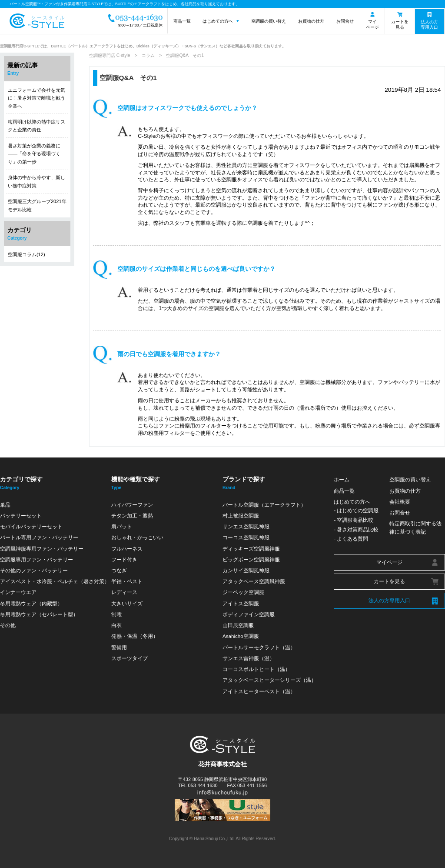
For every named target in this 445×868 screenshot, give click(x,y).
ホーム (342, 479)
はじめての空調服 (358, 510)
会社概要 (400, 502)
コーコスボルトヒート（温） (256, 669)
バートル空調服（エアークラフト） (264, 505)
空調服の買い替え (269, 21)
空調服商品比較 (355, 520)
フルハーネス (127, 549)
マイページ (372, 24)
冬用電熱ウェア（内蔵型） (31, 603)
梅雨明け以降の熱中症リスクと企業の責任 (37, 126)
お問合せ (345, 21)
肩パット (122, 526)
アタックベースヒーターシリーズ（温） (269, 680)
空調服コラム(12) (27, 254)
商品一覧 (182, 21)
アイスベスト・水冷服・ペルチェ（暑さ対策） (55, 581)
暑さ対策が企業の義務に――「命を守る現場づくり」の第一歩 (34, 154)
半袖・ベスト (127, 581)
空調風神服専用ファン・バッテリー (42, 549)
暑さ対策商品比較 (358, 529)
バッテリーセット (21, 516)
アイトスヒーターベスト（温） (259, 691)
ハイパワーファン (132, 505)
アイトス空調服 (241, 603)
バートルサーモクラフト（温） (259, 647)
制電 (116, 614)
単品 (5, 505)
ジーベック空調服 (243, 592)
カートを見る (400, 24)
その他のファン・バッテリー (34, 570)
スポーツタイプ (130, 658)
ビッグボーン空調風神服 (251, 559)
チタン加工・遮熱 (132, 516)
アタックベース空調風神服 (254, 581)
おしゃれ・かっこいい (137, 537)
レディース (124, 592)
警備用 (119, 647)
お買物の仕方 (311, 21)
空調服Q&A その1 (128, 78)
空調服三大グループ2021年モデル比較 (37, 205)
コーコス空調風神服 (246, 537)
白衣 (116, 625)
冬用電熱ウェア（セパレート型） (39, 614)
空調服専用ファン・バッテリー (37, 559)
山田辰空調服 (238, 625)
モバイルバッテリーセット (31, 526)
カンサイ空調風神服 (246, 570)
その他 (8, 625)
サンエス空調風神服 (246, 526)
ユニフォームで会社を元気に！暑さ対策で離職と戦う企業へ (37, 98)
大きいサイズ (127, 603)
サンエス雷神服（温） (249, 658)
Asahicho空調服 (241, 636)
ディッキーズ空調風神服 (251, 549)
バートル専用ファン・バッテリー (39, 537)
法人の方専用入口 (429, 25)
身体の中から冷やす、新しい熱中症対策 (37, 181)
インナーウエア (18, 592)
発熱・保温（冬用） (135, 636)
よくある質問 (352, 539)
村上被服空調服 (241, 516)
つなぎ (119, 570)
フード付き (124, 559)
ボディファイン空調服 (249, 614)
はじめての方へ (218, 21)
